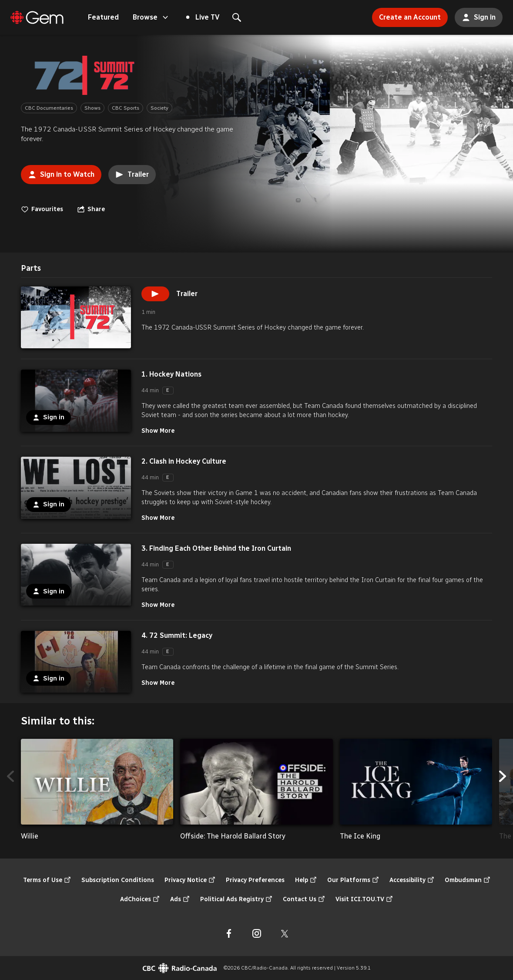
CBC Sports (126, 108)
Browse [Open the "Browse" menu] (151, 17)
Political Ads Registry (236, 899)
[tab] (31, 268)
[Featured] (37, 17)
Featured (103, 17)
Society (159, 108)
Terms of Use (47, 880)
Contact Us (304, 899)
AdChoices (140, 899)
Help (306, 880)
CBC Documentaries (49, 108)
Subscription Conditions (118, 880)
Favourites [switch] (42, 209)
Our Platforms (353, 880)
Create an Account (406, 15)
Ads (180, 899)
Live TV (203, 17)
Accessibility (412, 880)
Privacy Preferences (255, 880)
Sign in (475, 15)
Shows (92, 108)
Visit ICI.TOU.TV (364, 899)
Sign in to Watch (58, 172)
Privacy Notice (190, 880)
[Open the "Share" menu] (91, 209)
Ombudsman (468, 880)
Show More (158, 431)
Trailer (132, 175)
